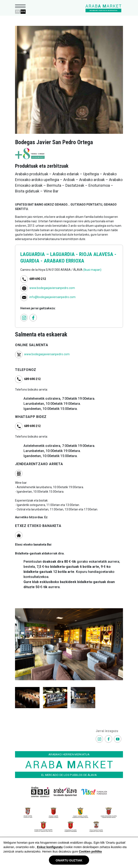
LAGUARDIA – (35, 254)
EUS (23, 12)
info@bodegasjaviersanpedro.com (52, 297)
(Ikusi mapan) (92, 270)
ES (18, 12)
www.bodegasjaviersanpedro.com (52, 288)
